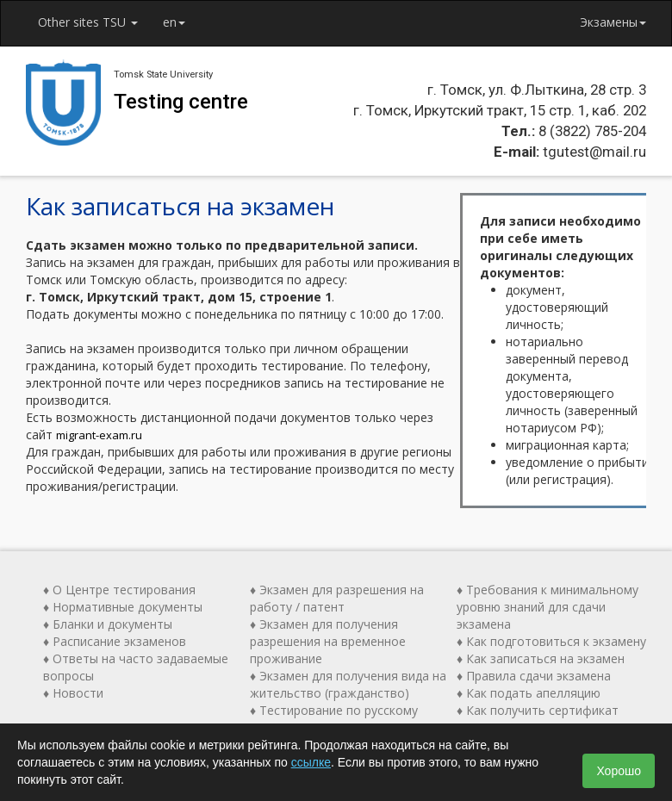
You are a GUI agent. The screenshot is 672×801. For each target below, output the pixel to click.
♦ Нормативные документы (123, 607)
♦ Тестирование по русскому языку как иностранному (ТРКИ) (344, 719)
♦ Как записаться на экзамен (541, 658)
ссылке (311, 762)
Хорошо (619, 771)
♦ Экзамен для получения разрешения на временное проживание (328, 641)
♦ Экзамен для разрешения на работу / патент (337, 598)
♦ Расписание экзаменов (115, 641)
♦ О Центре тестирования (119, 590)
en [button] (176, 22)
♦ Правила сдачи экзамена (534, 676)
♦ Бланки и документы (108, 624)
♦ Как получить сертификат (538, 710)
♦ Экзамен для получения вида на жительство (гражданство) (348, 684)
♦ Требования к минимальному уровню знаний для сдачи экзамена (548, 607)
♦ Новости (73, 693)
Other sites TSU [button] (89, 22)
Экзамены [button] (613, 22)
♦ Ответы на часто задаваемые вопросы (136, 667)
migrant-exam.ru (99, 435)
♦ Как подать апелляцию (529, 693)
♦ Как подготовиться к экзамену (551, 641)
